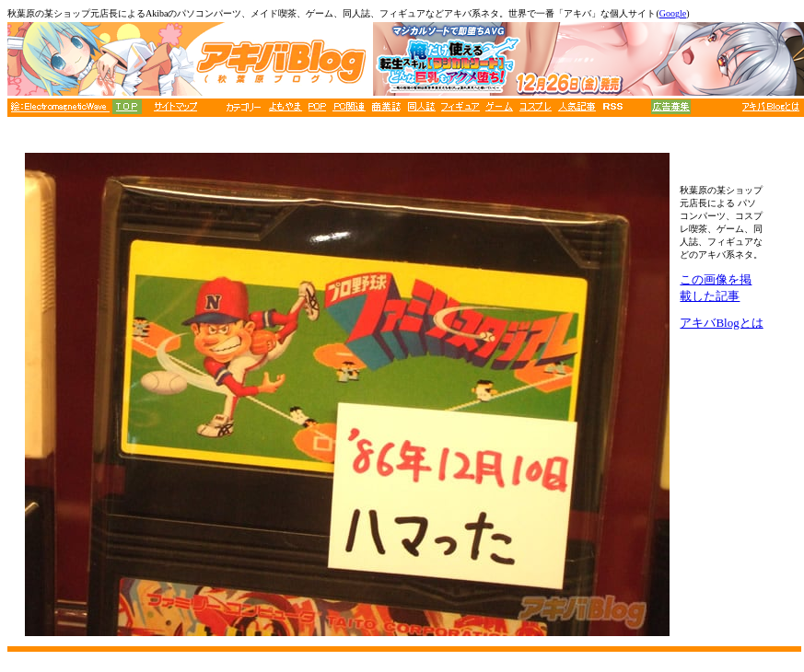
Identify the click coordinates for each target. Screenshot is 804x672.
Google (673, 13)
